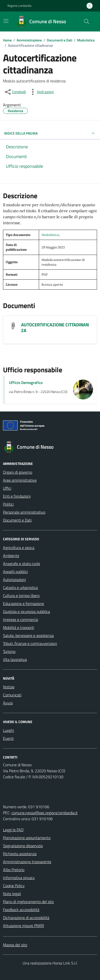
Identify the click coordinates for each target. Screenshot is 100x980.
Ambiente (11, 556)
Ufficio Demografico (26, 383)
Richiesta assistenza (20, 854)
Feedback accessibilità (21, 910)
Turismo (9, 651)
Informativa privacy (19, 878)
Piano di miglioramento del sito (28, 902)
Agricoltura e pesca (19, 548)
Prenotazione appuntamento (27, 838)
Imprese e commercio (21, 619)
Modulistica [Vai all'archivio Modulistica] (50, 235)
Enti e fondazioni (17, 496)
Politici (8, 504)
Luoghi (8, 730)
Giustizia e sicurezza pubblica (26, 611)
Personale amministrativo (24, 512)
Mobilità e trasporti (19, 627)
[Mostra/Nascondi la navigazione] (6, 21)
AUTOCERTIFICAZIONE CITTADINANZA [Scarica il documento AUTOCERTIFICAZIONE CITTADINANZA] (55, 328)
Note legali (12, 894)
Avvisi (8, 703)
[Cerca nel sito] (87, 21)
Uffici (7, 488)
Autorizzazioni (14, 580)
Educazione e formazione (24, 603)
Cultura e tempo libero (21, 595)
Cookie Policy (14, 886)
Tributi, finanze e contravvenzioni (30, 643)
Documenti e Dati (17, 520)
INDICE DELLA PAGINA (50, 133)
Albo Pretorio (14, 870)
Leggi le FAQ (13, 830)
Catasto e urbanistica (20, 588)
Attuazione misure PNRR (24, 926)
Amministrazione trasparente (27, 862)
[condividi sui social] (15, 92)
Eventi (8, 738)
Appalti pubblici (15, 572)
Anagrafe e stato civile (22, 564)
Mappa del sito (15, 945)
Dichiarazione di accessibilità (26, 918)
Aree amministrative (20, 480)
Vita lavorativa (15, 659)
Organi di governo (18, 472)
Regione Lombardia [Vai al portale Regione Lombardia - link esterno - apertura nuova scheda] (19, 6)
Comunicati (12, 695)
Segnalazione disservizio (23, 846)
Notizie (9, 687)
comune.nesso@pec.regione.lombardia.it (45, 813)
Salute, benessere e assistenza (28, 635)
